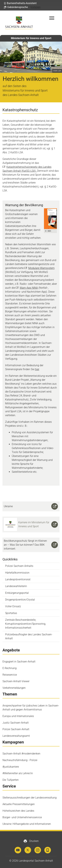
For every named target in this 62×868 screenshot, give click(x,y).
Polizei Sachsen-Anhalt (16, 729)
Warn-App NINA (29, 288)
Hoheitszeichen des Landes (18, 811)
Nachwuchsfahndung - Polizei (20, 760)
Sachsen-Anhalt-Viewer (16, 681)
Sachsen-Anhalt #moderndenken (21, 754)
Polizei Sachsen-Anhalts (19, 566)
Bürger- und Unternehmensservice (22, 817)
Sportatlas (11, 613)
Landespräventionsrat (18, 579)
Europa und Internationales (18, 716)
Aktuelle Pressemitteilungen (19, 804)
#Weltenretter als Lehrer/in (18, 773)
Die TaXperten (11, 780)
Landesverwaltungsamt (16, 736)
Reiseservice (10, 675)
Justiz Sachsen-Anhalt (16, 723)
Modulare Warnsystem (41, 268)
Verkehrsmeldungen (14, 688)
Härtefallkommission (17, 573)
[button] (20, 3)
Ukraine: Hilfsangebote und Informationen (27, 824)
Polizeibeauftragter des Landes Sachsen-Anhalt (29, 636)
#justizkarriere (11, 767)
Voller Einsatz (13, 606)
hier (37, 369)
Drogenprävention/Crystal (20, 600)
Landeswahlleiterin (16, 586)
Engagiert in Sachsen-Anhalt (19, 662)
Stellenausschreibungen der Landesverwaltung (30, 798)
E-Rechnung (10, 668)
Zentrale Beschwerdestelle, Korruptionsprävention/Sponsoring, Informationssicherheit (25, 624)
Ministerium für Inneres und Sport (31, 38)
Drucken (31, 841)
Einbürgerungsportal (17, 593)
